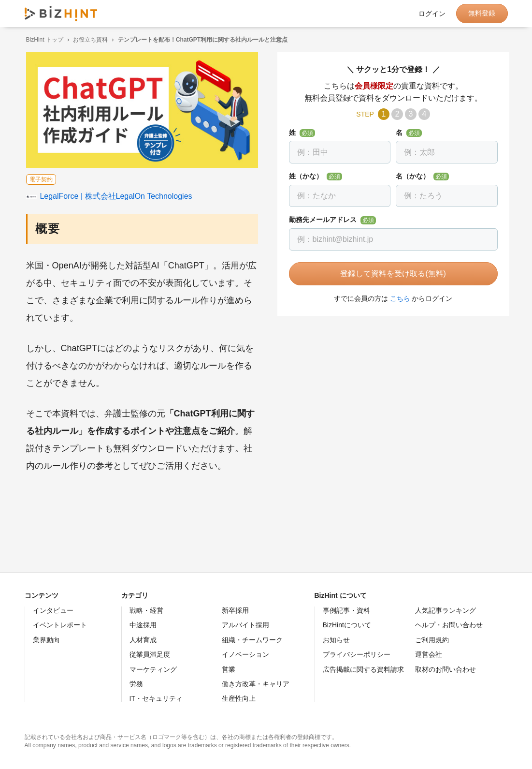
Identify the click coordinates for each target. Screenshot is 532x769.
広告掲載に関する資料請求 (363, 669)
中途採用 (143, 625)
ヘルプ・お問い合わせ (449, 625)
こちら (399, 298)
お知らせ (336, 640)
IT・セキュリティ (156, 698)
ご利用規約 (432, 640)
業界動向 (46, 640)
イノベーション (245, 654)
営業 (229, 669)
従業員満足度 (150, 654)
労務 (136, 684)
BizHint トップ (43, 40)
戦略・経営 (146, 610)
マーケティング (153, 669)
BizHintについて (347, 625)
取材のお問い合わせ (446, 669)
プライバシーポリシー (357, 654)
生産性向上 (239, 698)
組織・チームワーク (252, 640)
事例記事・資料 (346, 610)
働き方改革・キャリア (256, 684)
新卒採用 (235, 610)
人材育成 (143, 640)
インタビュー (53, 610)
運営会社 (429, 654)
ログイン (432, 14)
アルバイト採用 (245, 625)
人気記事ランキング (446, 610)
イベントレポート (60, 625)
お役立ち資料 (89, 40)
